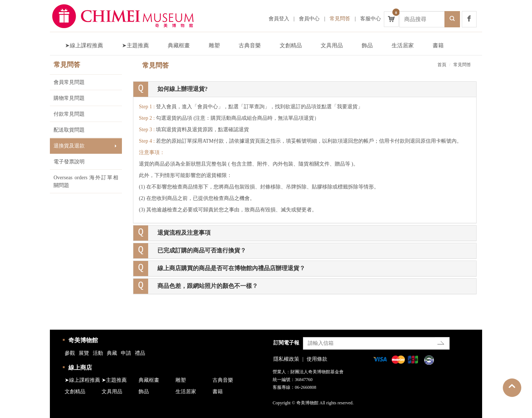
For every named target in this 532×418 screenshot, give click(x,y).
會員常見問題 (69, 82)
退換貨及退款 (69, 146)
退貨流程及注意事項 (184, 233)
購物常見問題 (69, 98)
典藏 (112, 353)
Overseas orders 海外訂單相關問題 (86, 181)
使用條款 (317, 359)
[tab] (305, 89)
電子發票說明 (69, 162)
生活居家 (403, 45)
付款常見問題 (69, 114)
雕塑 (214, 45)
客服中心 (371, 19)
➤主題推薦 (135, 45)
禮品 (140, 353)
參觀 (70, 353)
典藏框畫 (179, 45)
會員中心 (309, 19)
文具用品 (332, 45)
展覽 (84, 353)
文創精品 (291, 45)
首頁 (442, 65)
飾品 (367, 45)
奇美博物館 (83, 340)
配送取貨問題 (69, 130)
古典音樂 (250, 45)
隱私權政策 (286, 359)
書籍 (438, 45)
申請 (126, 353)
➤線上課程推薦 (84, 45)
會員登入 (279, 19)
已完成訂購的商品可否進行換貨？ (202, 250)
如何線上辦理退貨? (183, 89)
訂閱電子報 (286, 343)
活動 (98, 353)
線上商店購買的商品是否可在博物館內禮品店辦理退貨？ (231, 268)
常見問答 (340, 19)
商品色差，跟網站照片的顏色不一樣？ (208, 286)
